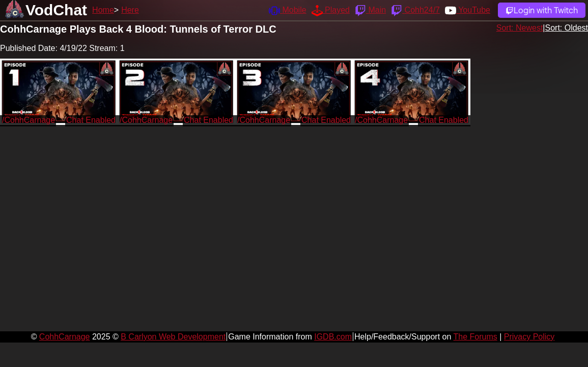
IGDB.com (333, 337)
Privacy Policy (529, 337)
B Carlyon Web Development (173, 337)
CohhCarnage (65, 337)
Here (130, 10)
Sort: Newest (520, 28)
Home (103, 10)
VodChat (56, 10)
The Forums (475, 337)
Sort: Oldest (567, 28)
